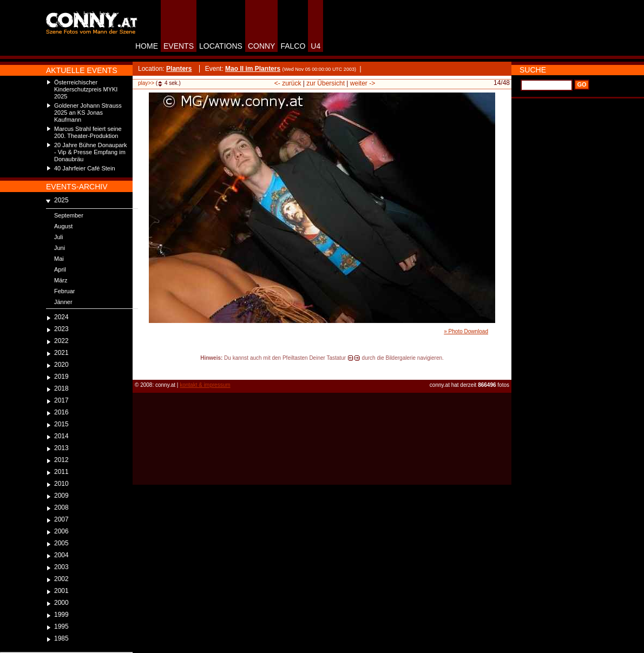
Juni (60, 248)
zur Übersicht (326, 83)
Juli (59, 237)
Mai (59, 259)
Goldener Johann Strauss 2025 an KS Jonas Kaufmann (88, 113)
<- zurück (288, 83)
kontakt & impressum (205, 385)
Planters (179, 69)
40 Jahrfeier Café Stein (85, 168)
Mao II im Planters (253, 69)
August (63, 226)
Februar (65, 291)
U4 (316, 46)
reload (142, 368)
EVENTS (179, 46)
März (61, 280)
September (69, 215)
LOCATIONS (221, 46)
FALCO (293, 46)
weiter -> (363, 83)
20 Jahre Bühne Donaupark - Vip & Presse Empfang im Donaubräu (91, 152)
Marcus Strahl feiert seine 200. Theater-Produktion (88, 132)
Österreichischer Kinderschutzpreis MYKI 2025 (86, 89)
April (60, 269)
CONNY (262, 46)
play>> (146, 83)
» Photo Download (466, 331)
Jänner (63, 302)
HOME (147, 46)
